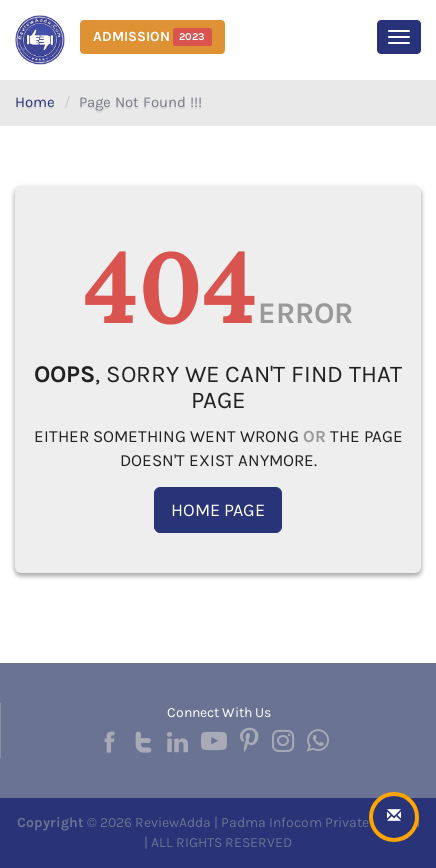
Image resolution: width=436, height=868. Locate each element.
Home (35, 102)
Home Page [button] (218, 510)
